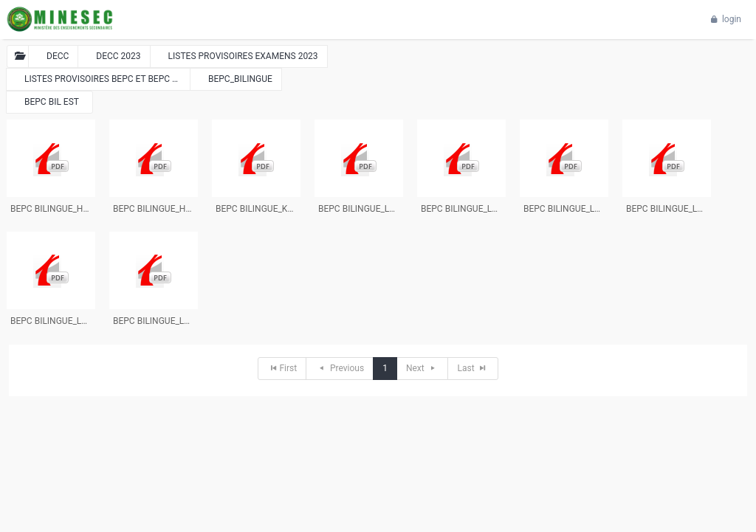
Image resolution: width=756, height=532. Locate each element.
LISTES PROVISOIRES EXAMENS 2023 (243, 56)
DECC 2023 (118, 56)
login (724, 19)
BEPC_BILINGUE (240, 79)
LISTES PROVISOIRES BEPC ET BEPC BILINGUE (107, 79)
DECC (58, 56)
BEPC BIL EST (52, 102)
